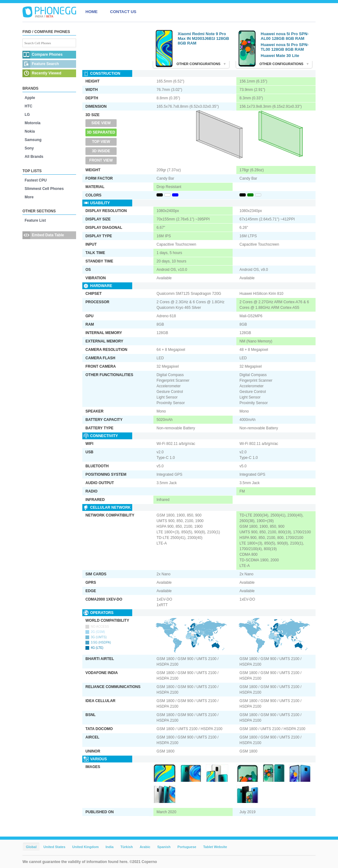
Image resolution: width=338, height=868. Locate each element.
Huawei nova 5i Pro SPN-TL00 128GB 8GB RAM (285, 47)
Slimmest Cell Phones (44, 189)
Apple (30, 98)
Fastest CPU (36, 180)
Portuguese (187, 847)
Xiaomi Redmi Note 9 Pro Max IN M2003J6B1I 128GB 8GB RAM (203, 38)
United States (54, 847)
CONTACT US (123, 12)
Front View (101, 160)
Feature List (35, 220)
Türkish (127, 847)
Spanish (164, 847)
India (109, 847)
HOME (92, 12)
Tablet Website (215, 847)
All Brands (34, 157)
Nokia (30, 131)
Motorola (33, 123)
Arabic (145, 847)
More (29, 197)
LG (27, 115)
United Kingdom (86, 847)
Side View (101, 123)
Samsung (33, 140)
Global (31, 847)
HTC (29, 106)
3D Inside (101, 151)
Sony (29, 148)
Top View (101, 142)
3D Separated (101, 132)
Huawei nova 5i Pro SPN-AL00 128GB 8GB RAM (285, 36)
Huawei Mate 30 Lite (280, 56)
